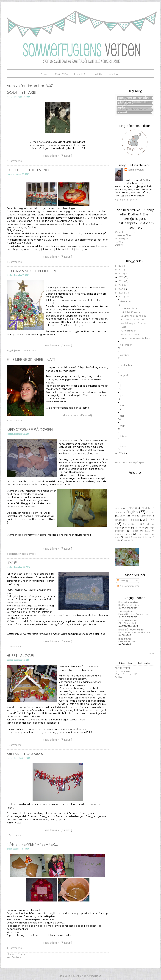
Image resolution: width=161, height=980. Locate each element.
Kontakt (115, 74)
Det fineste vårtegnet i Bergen (134, 632)
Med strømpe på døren (30, 429)
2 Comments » (14, 161)
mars (123, 426)
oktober (125, 355)
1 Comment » (14, 646)
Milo (134, 516)
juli (122, 385)
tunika (148, 537)
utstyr (118, 540)
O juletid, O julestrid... (29, 170)
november (126, 345)
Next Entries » (14, 957)
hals (150, 528)
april (123, 416)
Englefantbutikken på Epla (129, 462)
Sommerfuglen (136, 170)
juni (122, 395)
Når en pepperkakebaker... (32, 844)
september (126, 365)
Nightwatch (146, 516)
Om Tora (61, 74)
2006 (121, 453)
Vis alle (151, 653)
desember (126, 301)
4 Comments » (14, 948)
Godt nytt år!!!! (22, 92)
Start (45, 74)
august (124, 375)
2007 (121, 296)
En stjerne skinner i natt (31, 359)
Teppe (118, 528)
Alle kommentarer (128, 586)
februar (124, 436)
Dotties (119, 245)
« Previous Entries (16, 954)
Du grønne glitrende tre (32, 271)
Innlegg (122, 580)
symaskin (137, 537)
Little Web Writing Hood (89, 976)
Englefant (81, 74)
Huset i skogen (21, 655)
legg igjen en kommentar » (21, 350)
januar (124, 446)
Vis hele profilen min (126, 200)
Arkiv (99, 74)
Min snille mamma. (25, 754)
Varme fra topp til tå (126, 674)
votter (127, 540)
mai (122, 405)
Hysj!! (12, 563)
